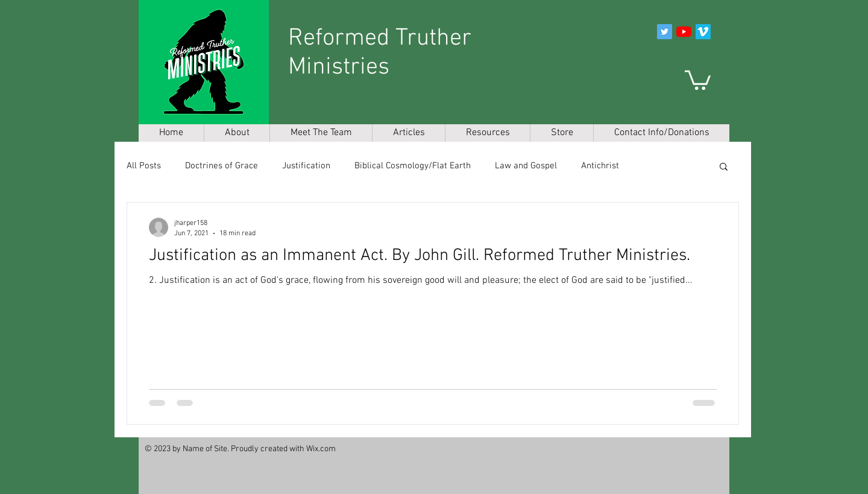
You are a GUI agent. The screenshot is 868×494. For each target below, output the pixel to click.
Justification (306, 166)
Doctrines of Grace (222, 166)
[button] (698, 79)
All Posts (144, 166)
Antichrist (600, 166)
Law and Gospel (526, 166)
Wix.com (321, 449)
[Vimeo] (703, 32)
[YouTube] (684, 32)
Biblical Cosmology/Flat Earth (413, 166)
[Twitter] (665, 32)
